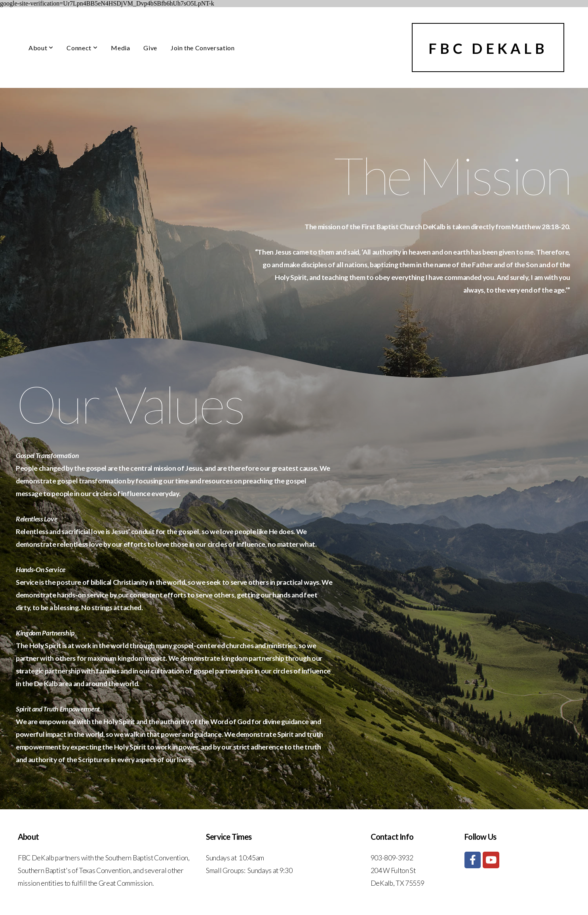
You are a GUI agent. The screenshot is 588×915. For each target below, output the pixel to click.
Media (120, 48)
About (41, 48)
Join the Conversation (203, 48)
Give (150, 48)
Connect (82, 48)
